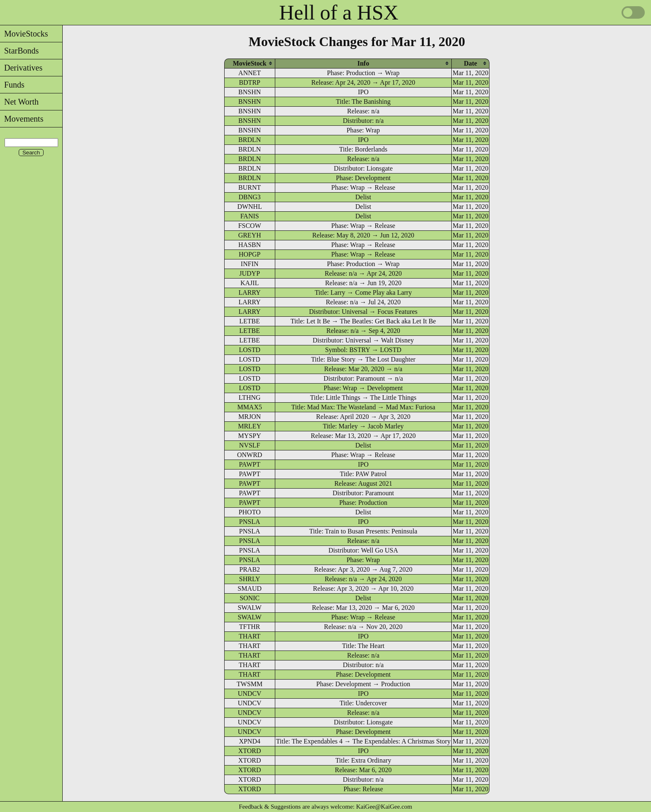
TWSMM (250, 684)
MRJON (250, 417)
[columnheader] (250, 63)
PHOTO (250, 512)
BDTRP (250, 82)
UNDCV (250, 693)
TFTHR (250, 627)
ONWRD (250, 455)
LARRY (250, 292)
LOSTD (250, 350)
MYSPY (250, 436)
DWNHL (250, 207)
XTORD (250, 751)
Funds (12, 85)
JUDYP (250, 273)
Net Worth (19, 102)
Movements (22, 119)
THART (250, 636)
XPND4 (250, 741)
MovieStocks (24, 34)
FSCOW (250, 226)
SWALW (249, 608)
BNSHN (250, 92)
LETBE (250, 321)
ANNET (250, 73)
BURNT (250, 187)
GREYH (250, 235)
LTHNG (250, 397)
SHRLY (250, 579)
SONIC (250, 598)
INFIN (250, 264)
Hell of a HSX (339, 12)
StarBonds (19, 51)
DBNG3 (250, 197)
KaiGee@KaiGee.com (384, 807)
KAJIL (250, 283)
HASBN (250, 245)
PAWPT (249, 464)
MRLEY (250, 426)
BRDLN (250, 140)
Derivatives (21, 68)
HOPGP (250, 254)
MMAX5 (250, 407)
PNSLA (250, 522)
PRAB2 (250, 569)
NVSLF (250, 445)
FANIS (250, 216)
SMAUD (250, 588)
